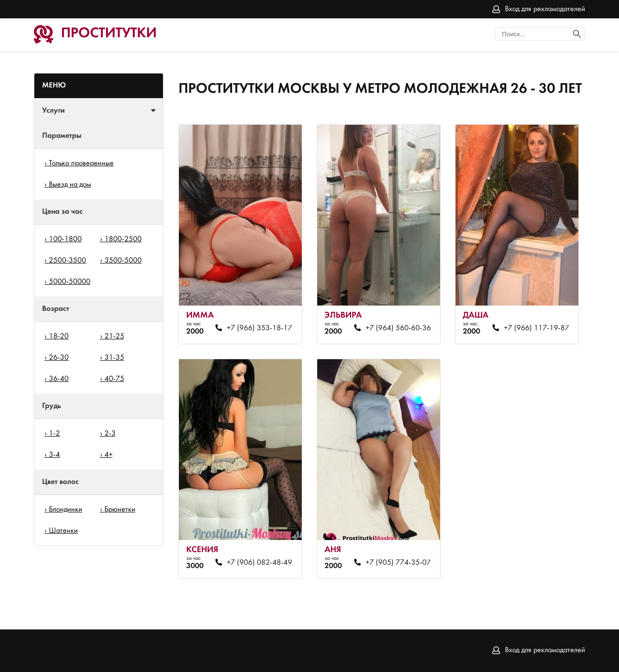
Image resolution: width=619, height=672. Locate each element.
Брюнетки (120, 510)
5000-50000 (70, 282)
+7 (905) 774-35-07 (398, 563)
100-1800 (65, 239)
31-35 (114, 358)
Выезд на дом (70, 185)
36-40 (59, 379)
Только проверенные (81, 163)
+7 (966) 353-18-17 (259, 328)
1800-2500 (123, 239)
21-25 (114, 336)
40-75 (114, 379)
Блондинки (66, 510)
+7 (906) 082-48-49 (259, 563)
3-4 (54, 455)
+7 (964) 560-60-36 (398, 328)
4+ (109, 455)
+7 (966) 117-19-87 (537, 328)
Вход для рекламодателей (545, 9)
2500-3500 (67, 261)
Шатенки (63, 531)
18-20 (59, 336)
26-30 (59, 358)
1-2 (54, 434)
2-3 (110, 434)
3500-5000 (123, 261)
